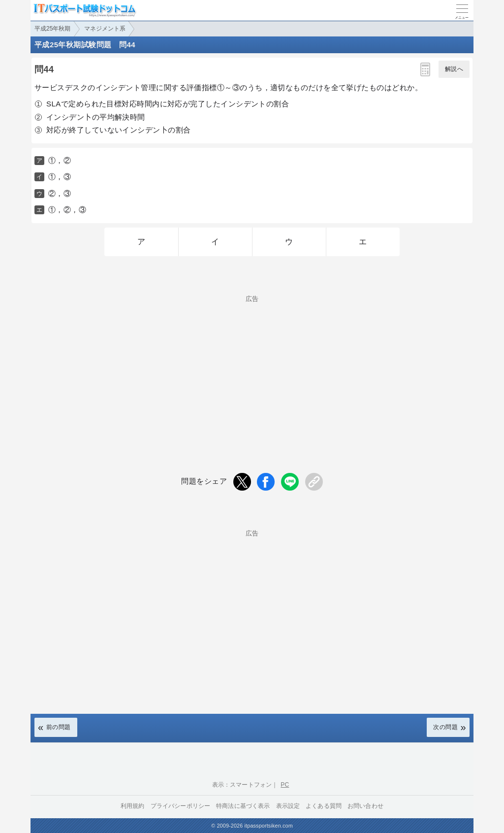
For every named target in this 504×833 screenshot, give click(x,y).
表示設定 (288, 806)
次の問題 (445, 727)
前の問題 (59, 727)
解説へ (454, 69)
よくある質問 (324, 806)
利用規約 (133, 806)
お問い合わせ (365, 806)
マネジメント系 (105, 29)
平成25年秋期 (52, 29)
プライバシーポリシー (181, 806)
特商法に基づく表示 (243, 806)
